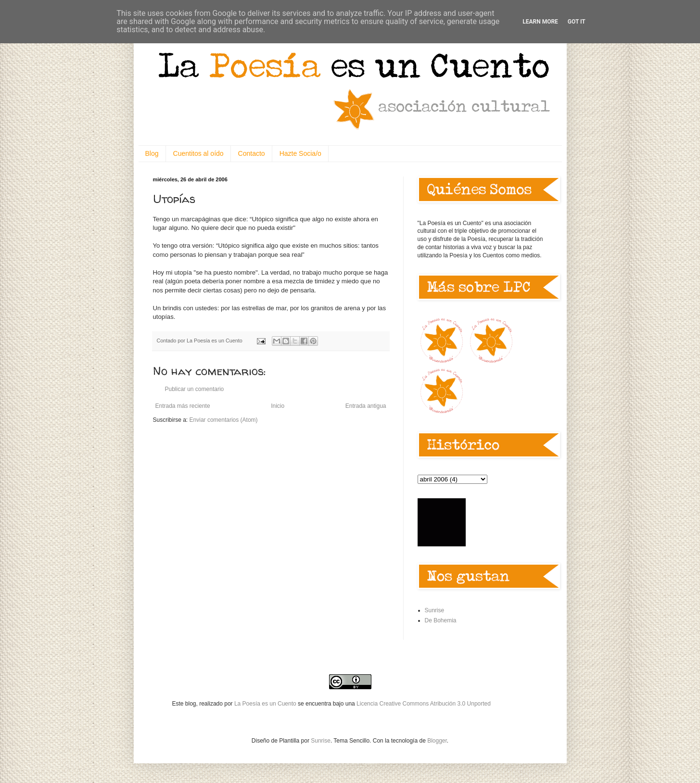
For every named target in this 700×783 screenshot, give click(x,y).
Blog (152, 153)
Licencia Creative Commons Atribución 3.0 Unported (424, 704)
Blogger (437, 741)
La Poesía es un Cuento (266, 704)
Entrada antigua (366, 406)
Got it (577, 22)
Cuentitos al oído (198, 153)
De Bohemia (441, 620)
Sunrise (435, 610)
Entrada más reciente (183, 406)
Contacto (252, 153)
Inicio (278, 406)
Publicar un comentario (195, 389)
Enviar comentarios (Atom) (224, 420)
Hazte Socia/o (300, 153)
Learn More (540, 22)
